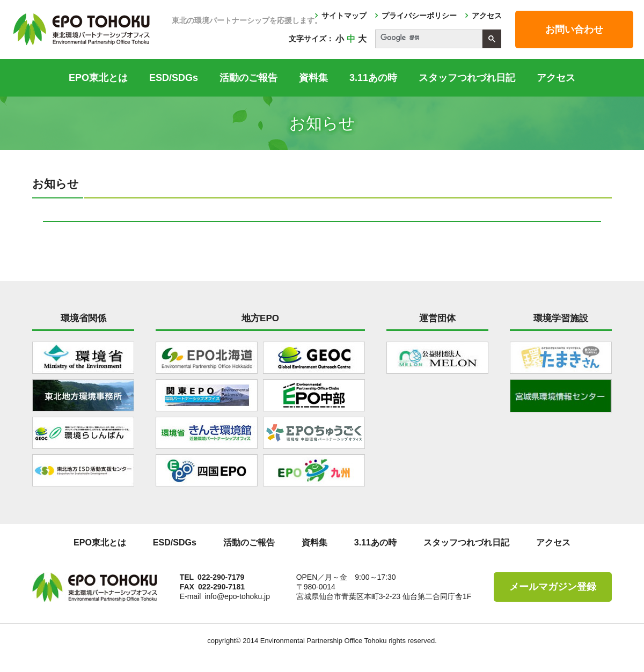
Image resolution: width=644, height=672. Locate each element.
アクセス (487, 16)
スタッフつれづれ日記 (467, 78)
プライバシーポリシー (419, 16)
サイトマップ (344, 16)
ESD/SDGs (174, 78)
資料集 (313, 78)
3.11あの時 (373, 78)
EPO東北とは (98, 78)
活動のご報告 (248, 78)
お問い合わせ (574, 29)
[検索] (428, 38)
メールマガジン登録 (553, 587)
